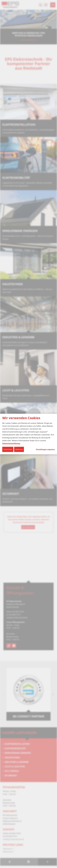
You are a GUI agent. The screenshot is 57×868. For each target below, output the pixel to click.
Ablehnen (19, 449)
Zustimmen (8, 449)
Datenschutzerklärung (11, 443)
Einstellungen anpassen (45, 449)
